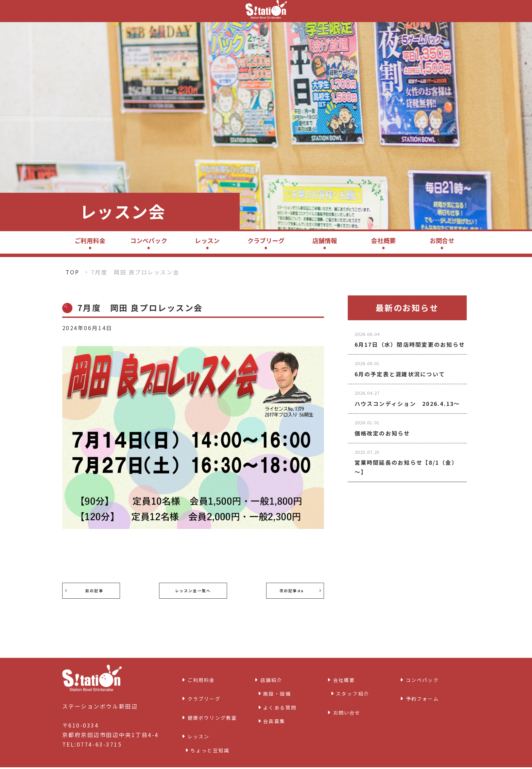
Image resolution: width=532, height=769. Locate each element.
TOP (73, 272)
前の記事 (91, 590)
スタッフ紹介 (353, 689)
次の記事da (295, 590)
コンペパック (149, 240)
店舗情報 (325, 240)
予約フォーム (425, 693)
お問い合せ (349, 706)
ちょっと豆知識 (210, 733)
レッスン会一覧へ (193, 590)
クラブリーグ (266, 240)
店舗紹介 (273, 678)
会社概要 (383, 240)
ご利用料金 (90, 240)
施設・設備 (277, 689)
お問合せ (442, 240)
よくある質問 (280, 703)
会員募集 (274, 717)
